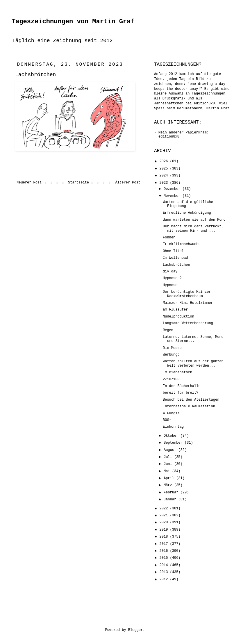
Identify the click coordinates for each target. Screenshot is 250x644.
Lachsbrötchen (176, 265)
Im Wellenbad (175, 258)
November (173, 196)
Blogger (135, 630)
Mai (168, 471)
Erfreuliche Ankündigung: (188, 213)
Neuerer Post (29, 183)
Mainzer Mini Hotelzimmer (188, 303)
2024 (165, 176)
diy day (170, 272)
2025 (165, 169)
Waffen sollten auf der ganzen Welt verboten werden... (193, 363)
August (171, 450)
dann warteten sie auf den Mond (194, 220)
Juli (169, 457)
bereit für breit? (181, 393)
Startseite (78, 183)
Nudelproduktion (178, 317)
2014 (165, 565)
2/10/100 (171, 379)
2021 (165, 515)
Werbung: (171, 355)
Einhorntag (173, 427)
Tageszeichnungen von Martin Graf (73, 22)
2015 (165, 558)
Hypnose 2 (172, 278)
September (174, 443)
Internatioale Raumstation (189, 406)
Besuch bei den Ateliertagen (191, 400)
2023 (165, 183)
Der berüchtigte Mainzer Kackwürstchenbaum (187, 294)
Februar (172, 493)
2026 (165, 161)
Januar (171, 499)
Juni (169, 464)
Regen (168, 330)
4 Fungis (171, 413)
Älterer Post (128, 183)
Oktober (172, 436)
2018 (165, 537)
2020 (165, 522)
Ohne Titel (173, 251)
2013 (165, 572)
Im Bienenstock (177, 372)
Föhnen (169, 238)
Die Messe (172, 348)
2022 (165, 509)
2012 (165, 579)
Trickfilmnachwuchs (182, 244)
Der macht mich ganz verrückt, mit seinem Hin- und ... (193, 229)
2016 (165, 551)
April (170, 478)
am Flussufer (175, 310)
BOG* (167, 420)
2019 (165, 530)
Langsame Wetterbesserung (188, 323)
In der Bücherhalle (182, 386)
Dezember (173, 189)
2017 (165, 544)
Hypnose (170, 285)
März (169, 485)
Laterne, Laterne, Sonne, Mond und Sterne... (193, 339)
